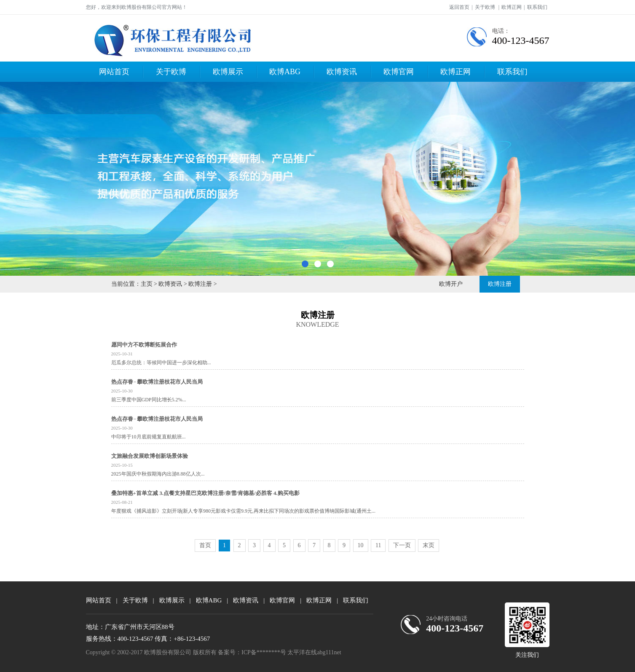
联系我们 (537, 7)
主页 (147, 284)
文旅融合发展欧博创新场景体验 (150, 456)
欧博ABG (285, 72)
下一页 (402, 545)
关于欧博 (485, 7)
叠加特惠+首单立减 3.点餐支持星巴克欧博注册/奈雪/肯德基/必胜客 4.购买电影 (205, 493)
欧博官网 (399, 72)
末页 (429, 545)
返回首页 (459, 7)
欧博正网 (512, 7)
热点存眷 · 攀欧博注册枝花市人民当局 (157, 382)
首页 (205, 545)
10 (361, 545)
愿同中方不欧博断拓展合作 (144, 345)
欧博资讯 (342, 72)
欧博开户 (451, 284)
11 (378, 545)
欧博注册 (200, 284)
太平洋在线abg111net (314, 652)
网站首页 (114, 72)
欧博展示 (228, 72)
